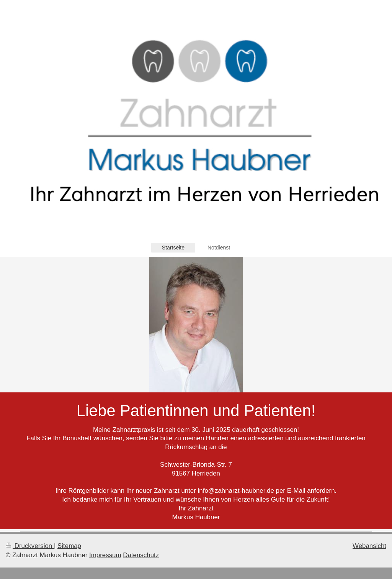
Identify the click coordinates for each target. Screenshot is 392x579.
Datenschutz (141, 555)
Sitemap (69, 546)
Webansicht (369, 546)
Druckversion (30, 546)
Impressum (105, 555)
